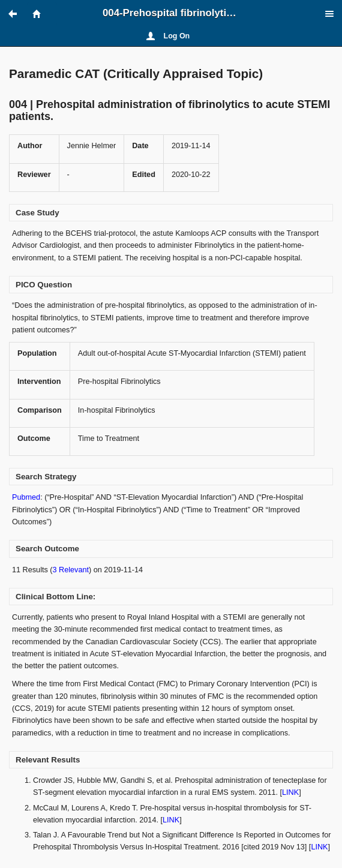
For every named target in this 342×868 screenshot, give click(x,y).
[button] (18, 14)
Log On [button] (177, 36)
